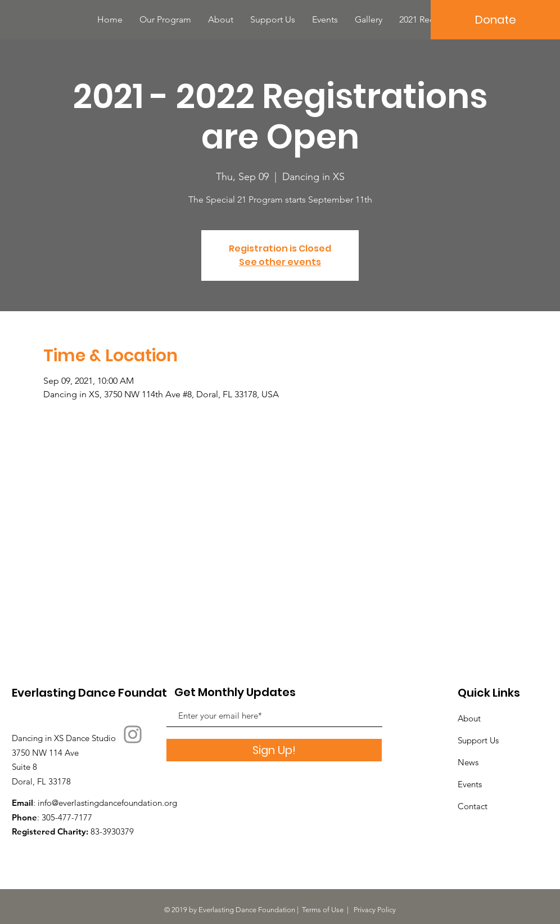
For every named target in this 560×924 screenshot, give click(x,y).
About (469, 718)
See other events (280, 262)
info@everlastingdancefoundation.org (107, 803)
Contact (473, 806)
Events (470, 784)
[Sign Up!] (274, 750)
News (468, 762)
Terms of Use (323, 910)
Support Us (478, 740)
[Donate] (495, 20)
